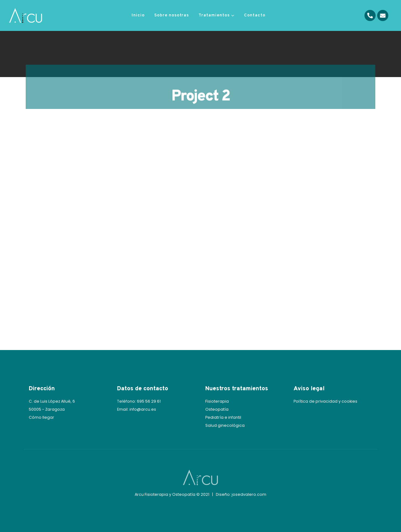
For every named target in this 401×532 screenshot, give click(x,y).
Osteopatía (217, 409)
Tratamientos (214, 15)
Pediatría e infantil (223, 417)
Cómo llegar (41, 417)
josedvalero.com (249, 494)
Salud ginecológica (225, 425)
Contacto (255, 15)
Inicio (138, 15)
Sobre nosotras (172, 15)
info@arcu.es (143, 409)
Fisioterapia (217, 401)
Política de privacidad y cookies (325, 401)
